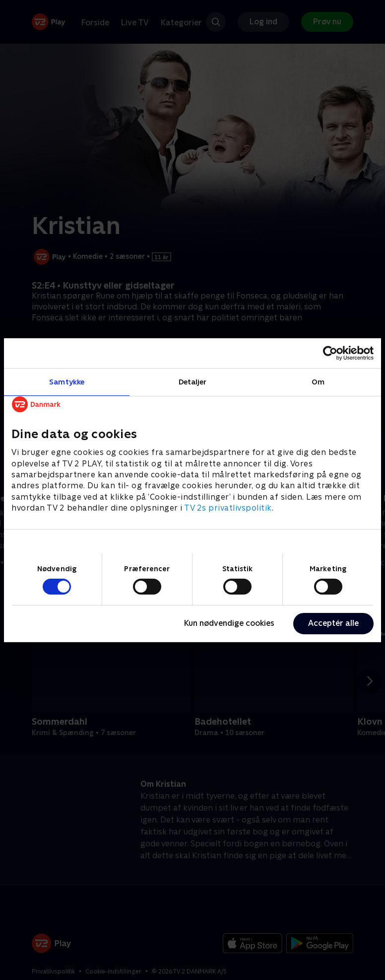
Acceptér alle (333, 623)
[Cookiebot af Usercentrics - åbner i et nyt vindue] (330, 353)
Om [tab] (318, 381)
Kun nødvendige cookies (229, 623)
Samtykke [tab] (67, 381)
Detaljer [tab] (193, 381)
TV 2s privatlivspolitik (228, 508)
